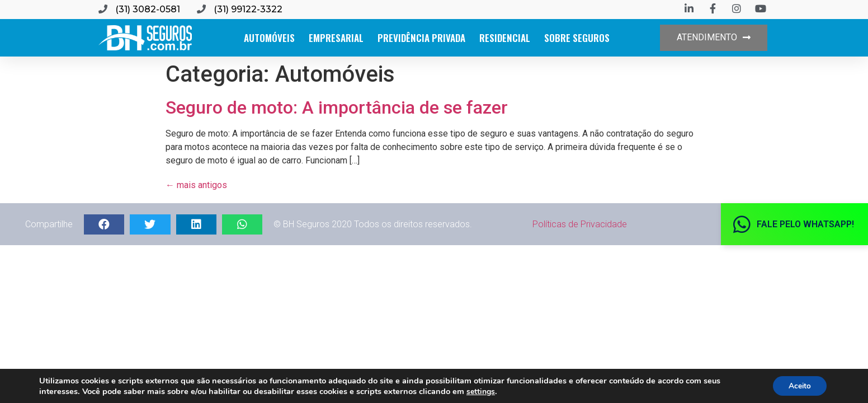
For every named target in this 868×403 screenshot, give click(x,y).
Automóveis (269, 38)
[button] (714, 38)
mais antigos (196, 185)
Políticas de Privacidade (580, 224)
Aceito (798, 385)
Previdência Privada (421, 38)
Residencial (505, 38)
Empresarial (336, 38)
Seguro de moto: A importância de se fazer (337, 107)
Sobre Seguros (577, 38)
